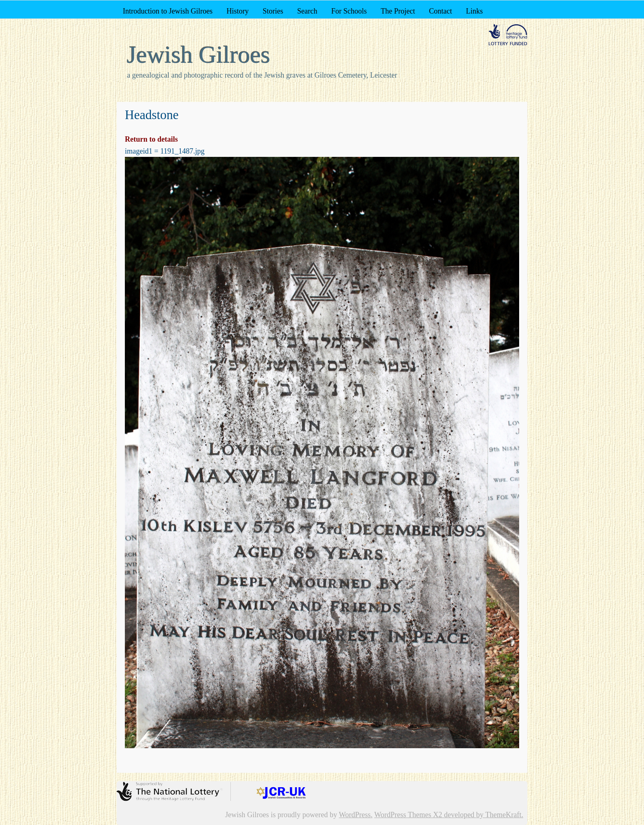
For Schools (349, 11)
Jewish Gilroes (199, 55)
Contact (440, 11)
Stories (273, 11)
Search (307, 11)
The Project (398, 11)
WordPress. (356, 815)
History (237, 11)
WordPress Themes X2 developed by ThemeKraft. (449, 815)
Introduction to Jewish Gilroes (168, 11)
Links (474, 11)
